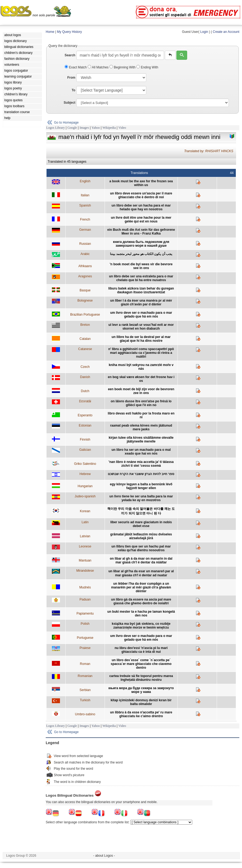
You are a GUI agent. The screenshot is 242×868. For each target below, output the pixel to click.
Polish (85, 624)
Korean (85, 511)
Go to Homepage (66, 123)
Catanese (85, 349)
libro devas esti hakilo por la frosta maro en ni (141, 415)
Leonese (85, 546)
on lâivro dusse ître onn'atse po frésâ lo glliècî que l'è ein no (141, 403)
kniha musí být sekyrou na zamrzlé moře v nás (141, 367)
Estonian (85, 426)
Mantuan (85, 560)
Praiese (85, 648)
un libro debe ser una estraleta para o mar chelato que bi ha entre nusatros (141, 278)
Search (70, 55)
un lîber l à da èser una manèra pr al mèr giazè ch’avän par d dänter (141, 302)
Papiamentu (85, 613)
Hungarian (85, 486)
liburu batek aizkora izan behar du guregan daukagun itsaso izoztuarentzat (141, 290)
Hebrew (85, 474)
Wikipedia (109, 128)
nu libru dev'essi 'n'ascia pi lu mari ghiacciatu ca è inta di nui (141, 650)
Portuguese (85, 638)
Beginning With (123, 67)
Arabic (85, 254)
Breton (85, 325)
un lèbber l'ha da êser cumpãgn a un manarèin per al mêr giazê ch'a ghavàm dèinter (141, 587)
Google (72, 128)
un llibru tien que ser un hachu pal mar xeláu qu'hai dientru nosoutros (141, 548)
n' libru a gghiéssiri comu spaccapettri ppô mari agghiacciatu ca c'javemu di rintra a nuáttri (141, 353)
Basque (85, 290)
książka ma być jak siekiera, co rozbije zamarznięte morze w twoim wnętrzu (141, 626)
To (73, 90)
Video (122, 128)
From (71, 78)
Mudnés (85, 587)
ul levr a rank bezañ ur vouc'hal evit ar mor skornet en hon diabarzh (141, 327)
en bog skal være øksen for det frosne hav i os (141, 379)
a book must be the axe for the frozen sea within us (141, 183)
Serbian (85, 690)
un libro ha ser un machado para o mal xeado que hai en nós (141, 452)
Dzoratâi (85, 401)
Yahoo (96, 128)
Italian (85, 195)
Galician (85, 450)
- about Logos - (104, 856)
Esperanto (85, 415)
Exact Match (76, 67)
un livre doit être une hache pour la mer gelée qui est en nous (141, 219)
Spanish (85, 205)
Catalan (85, 339)
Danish (85, 377)
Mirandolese (85, 571)
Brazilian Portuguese (85, 315)
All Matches (99, 67)
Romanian (85, 676)
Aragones (85, 276)
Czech (85, 367)
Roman (85, 664)
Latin (85, 522)
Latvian (85, 536)
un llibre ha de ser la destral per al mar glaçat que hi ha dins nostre (141, 339)
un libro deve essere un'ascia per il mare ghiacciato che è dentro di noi (141, 195)
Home (50, 32)
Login (204, 32)
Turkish (85, 700)
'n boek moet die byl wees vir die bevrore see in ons (141, 266)
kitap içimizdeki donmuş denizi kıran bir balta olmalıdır (141, 702)
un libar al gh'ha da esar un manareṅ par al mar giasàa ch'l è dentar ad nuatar (141, 573)
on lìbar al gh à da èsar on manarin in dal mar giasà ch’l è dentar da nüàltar (141, 560)
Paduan (85, 599)
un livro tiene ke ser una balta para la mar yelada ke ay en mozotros (141, 498)
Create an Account (226, 32)
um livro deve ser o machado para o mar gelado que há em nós (141, 315)
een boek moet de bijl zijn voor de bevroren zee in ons (141, 391)
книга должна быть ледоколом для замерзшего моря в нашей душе (141, 244)
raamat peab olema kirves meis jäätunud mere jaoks (141, 427)
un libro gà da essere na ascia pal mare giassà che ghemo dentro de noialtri (141, 601)
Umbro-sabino (85, 714)
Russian (85, 244)
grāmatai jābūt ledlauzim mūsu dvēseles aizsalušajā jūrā (141, 536)
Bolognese (85, 301)
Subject (70, 103)
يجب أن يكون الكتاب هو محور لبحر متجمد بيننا (141, 254)
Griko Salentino (85, 464)
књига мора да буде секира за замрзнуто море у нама (141, 690)
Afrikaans (85, 266)
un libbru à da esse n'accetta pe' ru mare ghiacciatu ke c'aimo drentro (141, 714)
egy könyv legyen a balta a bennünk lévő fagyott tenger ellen (141, 486)
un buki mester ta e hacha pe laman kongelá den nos (141, 613)
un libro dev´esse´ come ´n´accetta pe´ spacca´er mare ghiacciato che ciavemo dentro (141, 664)
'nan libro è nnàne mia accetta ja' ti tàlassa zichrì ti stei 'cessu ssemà (141, 464)
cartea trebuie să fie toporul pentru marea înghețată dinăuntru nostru (141, 678)
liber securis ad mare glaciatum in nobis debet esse (141, 524)
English (85, 181)
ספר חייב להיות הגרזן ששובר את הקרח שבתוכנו (141, 474)
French (85, 219)
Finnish (85, 440)
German (85, 230)
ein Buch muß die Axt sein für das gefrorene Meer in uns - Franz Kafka (141, 232)
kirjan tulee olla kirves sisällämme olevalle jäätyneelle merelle (141, 440)
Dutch (85, 391)
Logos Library (56, 128)
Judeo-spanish (85, 496)
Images (84, 128)
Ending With (147, 67)
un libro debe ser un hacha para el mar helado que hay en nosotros (141, 207)
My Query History (70, 32)
